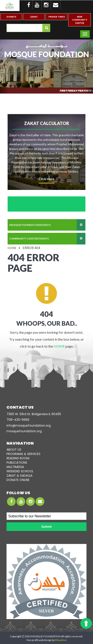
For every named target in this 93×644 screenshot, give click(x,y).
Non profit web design (39, 640)
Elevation (61, 640)
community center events (29, 239)
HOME (59, 346)
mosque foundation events (30, 225)
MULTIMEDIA (15, 467)
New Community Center (80, 20)
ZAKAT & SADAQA (19, 476)
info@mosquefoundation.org (29, 426)
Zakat (34, 17)
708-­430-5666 (18, 420)
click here (46, 179)
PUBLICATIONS (17, 463)
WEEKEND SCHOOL (20, 471)
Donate (11, 17)
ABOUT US (14, 450)
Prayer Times (57, 17)
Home (12, 248)
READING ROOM (18, 458)
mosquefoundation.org (24, 431)
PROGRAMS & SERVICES (23, 454)
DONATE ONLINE (18, 480)
